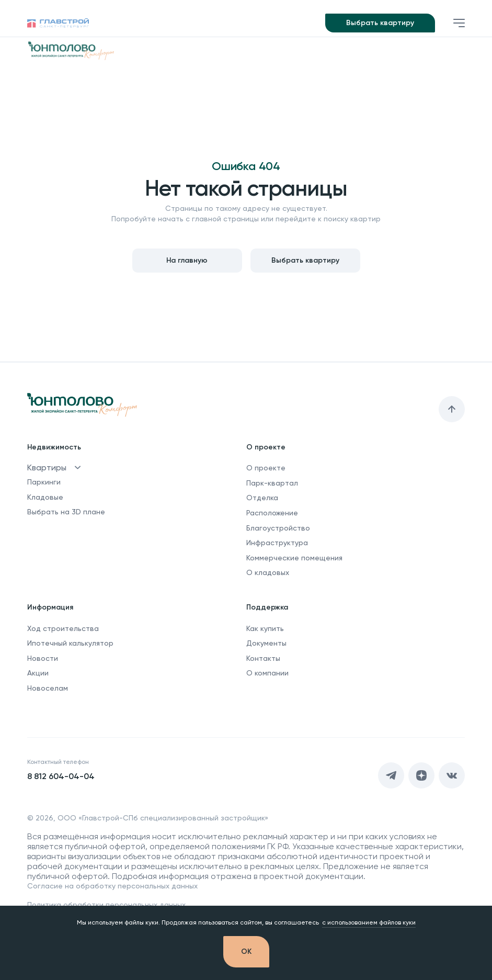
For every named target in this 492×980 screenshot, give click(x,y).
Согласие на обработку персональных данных (112, 886)
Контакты (263, 658)
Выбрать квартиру (380, 23)
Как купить (265, 628)
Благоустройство (278, 528)
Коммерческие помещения (294, 558)
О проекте (266, 468)
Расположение (272, 513)
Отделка (262, 498)
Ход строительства (63, 628)
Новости (43, 658)
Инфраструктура (277, 543)
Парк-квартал (272, 483)
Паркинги (44, 482)
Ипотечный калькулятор (70, 643)
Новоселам (48, 688)
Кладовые (45, 497)
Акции (38, 673)
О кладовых (268, 572)
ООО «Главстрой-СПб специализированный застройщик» (163, 818)
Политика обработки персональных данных (106, 905)
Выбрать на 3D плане (66, 512)
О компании (267, 673)
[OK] (246, 952)
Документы (266, 643)
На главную (187, 260)
